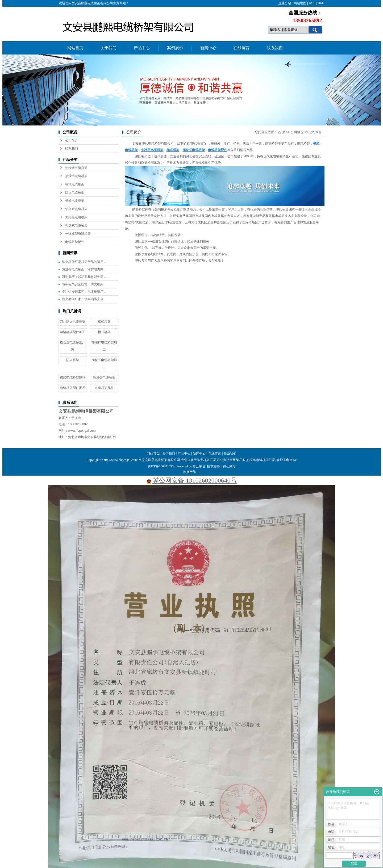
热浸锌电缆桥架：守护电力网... (84, 269)
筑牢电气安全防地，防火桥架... (84, 284)
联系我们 (275, 48)
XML (321, 3)
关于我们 (109, 48)
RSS (312, 3)
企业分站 (285, 3)
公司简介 (72, 140)
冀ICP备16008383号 (161, 466)
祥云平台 (199, 466)
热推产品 (189, 472)
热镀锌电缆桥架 (76, 176)
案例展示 (175, 48)
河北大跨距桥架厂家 (231, 460)
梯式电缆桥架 (75, 184)
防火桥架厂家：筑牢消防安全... (84, 299)
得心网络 (229, 466)
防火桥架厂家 (206, 460)
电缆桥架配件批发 (73, 388)
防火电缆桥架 (75, 192)
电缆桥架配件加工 (73, 332)
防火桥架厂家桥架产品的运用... (84, 262)
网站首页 (75, 48)
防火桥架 (73, 360)
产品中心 (142, 48)
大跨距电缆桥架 (76, 217)
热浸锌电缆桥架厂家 (261, 460)
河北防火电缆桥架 (73, 322)
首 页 (282, 132)
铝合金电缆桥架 (76, 209)
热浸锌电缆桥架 (76, 168)
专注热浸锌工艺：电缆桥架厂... (84, 292)
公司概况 (297, 132)
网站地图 (300, 3)
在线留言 (242, 48)
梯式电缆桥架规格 (73, 378)
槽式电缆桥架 (75, 201)
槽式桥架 (104, 332)
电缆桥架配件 (75, 242)
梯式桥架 (104, 322)
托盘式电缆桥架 (76, 225)
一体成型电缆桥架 (78, 234)
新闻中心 (208, 48)
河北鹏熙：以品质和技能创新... (84, 277)
